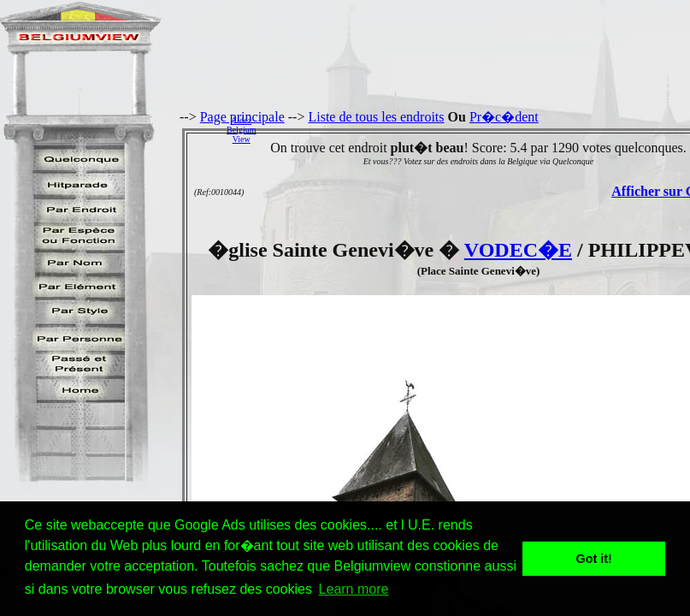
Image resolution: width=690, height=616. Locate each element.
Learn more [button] (354, 589)
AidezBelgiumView (241, 130)
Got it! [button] (594, 559)
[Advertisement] (478, 129)
